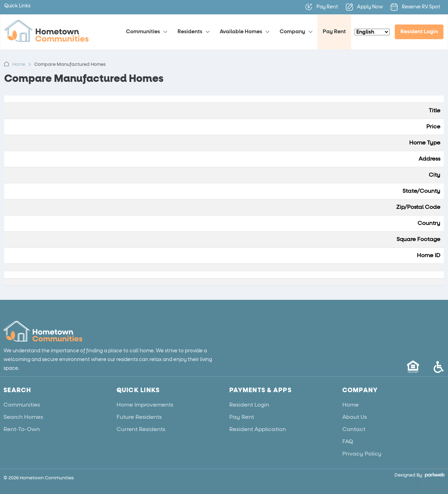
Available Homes (241, 32)
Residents (190, 32)
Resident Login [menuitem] (419, 32)
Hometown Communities (47, 478)
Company (292, 32)
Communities (143, 32)
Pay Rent (334, 32)
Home (19, 65)
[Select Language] (372, 32)
